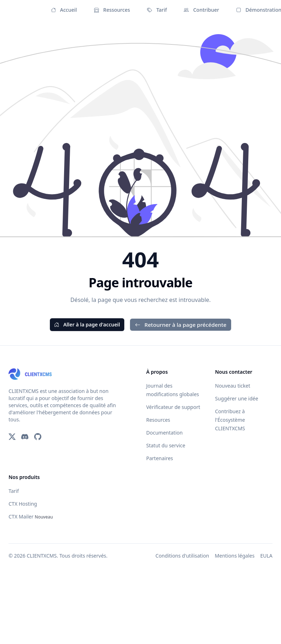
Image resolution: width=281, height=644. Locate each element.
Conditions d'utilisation (183, 556)
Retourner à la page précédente (180, 325)
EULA (266, 556)
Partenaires (160, 458)
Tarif (157, 10)
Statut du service (166, 445)
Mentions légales (235, 556)
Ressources (112, 10)
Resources (158, 420)
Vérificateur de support (173, 407)
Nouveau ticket (233, 386)
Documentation (165, 433)
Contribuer (201, 10)
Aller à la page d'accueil (87, 324)
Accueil (64, 10)
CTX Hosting (23, 504)
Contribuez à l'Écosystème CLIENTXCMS (230, 420)
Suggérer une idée (237, 398)
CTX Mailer (31, 517)
